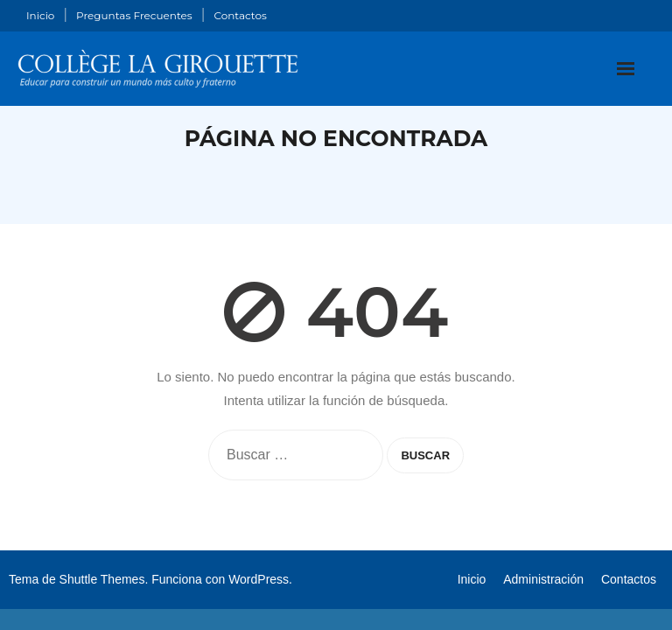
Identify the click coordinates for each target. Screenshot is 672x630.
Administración (543, 579)
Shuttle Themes (102, 579)
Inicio (40, 15)
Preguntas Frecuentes (134, 15)
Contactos (240, 15)
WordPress (259, 579)
